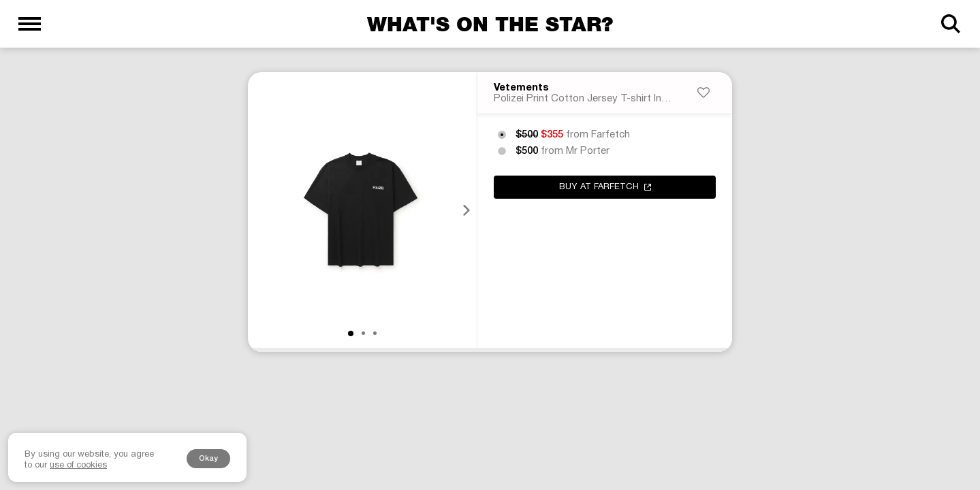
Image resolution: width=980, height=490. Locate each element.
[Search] (950, 24)
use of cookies (78, 465)
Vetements (521, 88)
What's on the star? (490, 24)
